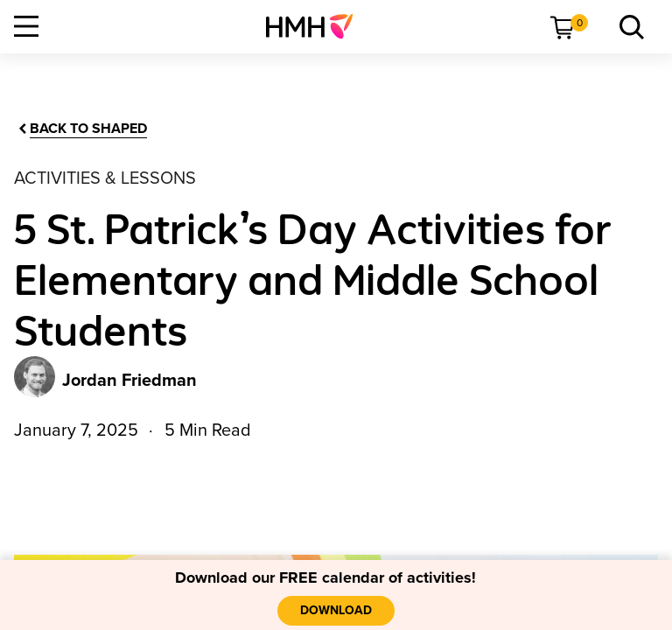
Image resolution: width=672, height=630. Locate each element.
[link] (316, 26)
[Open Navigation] (26, 26)
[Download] (336, 611)
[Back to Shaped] (81, 129)
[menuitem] (316, 26)
